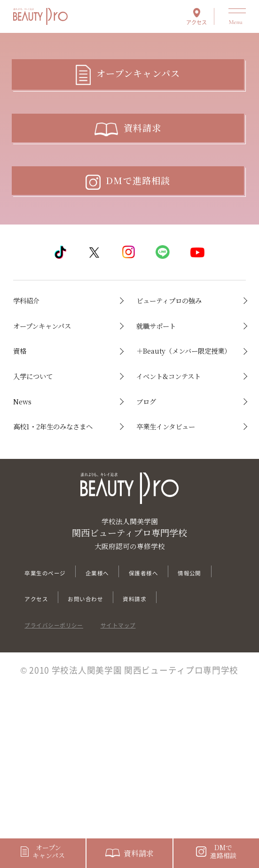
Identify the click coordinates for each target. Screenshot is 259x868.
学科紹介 (34, 353)
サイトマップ (156, 779)
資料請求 (42, 753)
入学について (44, 466)
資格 (24, 424)
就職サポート (167, 395)
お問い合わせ (161, 727)
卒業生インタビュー (183, 538)
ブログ (152, 509)
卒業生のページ (55, 701)
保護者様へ (183, 701)
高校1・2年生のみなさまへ (60, 545)
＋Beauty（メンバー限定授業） (184, 431)
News (27, 509)
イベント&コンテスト (182, 474)
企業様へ (123, 701)
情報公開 (42, 727)
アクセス (196, 22)
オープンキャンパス (59, 395)
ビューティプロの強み (182, 360)
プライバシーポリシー (68, 779)
